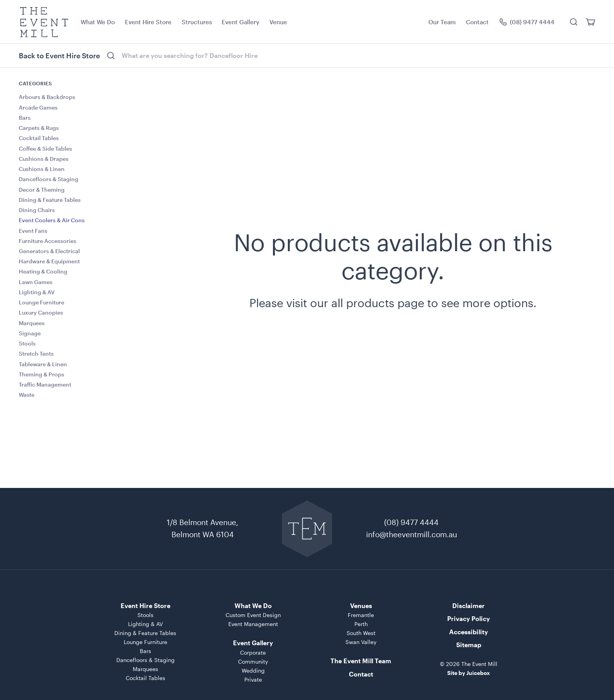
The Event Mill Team (361, 661)
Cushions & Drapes (44, 159)
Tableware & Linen (43, 364)
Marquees (32, 323)
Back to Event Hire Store (59, 56)
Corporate (253, 652)
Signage (30, 333)
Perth (361, 624)
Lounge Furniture (42, 302)
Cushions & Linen (42, 169)
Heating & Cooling (43, 271)
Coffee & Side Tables (45, 148)
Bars (25, 118)
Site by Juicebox (469, 673)
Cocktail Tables (39, 138)
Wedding (253, 670)
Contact (477, 22)
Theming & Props (42, 374)
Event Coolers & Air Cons (52, 220)
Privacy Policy (469, 618)
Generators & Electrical (49, 251)
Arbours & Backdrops (47, 97)
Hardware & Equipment (49, 261)
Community (253, 661)
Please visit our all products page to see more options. (393, 303)
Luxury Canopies (41, 312)
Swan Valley (361, 642)
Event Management (253, 624)
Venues (361, 606)
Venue (278, 22)
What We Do (98, 22)
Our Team (442, 22)
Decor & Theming (42, 190)
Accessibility (469, 632)
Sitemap (469, 645)
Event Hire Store (148, 22)
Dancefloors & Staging (49, 179)
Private (253, 679)
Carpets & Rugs (39, 128)
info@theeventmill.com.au (412, 534)
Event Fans (33, 231)
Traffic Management (45, 384)
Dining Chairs (37, 210)
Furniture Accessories (48, 241)
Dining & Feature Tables (50, 200)
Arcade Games (38, 107)
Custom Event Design (253, 615)
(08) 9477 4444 (411, 522)
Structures (197, 22)
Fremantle (361, 615)
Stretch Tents (36, 354)
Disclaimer (469, 606)
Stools (27, 343)
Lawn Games (36, 282)
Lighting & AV (37, 292)
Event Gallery (240, 22)
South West (361, 633)
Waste (27, 395)
